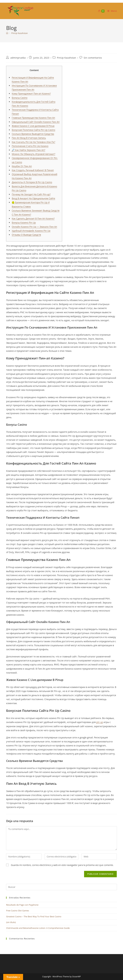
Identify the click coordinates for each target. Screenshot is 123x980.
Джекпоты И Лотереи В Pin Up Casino (32, 182)
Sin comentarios (93, 58)
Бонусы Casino (20, 98)
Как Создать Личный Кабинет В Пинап (33, 170)
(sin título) (11, 922)
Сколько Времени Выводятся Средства (33, 134)
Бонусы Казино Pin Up (24, 223)
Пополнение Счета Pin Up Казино (30, 146)
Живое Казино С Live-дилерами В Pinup (33, 126)
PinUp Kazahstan (20, 33)
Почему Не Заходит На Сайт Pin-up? (31, 194)
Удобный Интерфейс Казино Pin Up (31, 231)
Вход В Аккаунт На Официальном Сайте (33, 198)
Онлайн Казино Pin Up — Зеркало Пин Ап (34, 227)
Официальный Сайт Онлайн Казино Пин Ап (36, 122)
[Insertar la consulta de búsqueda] (61, 887)
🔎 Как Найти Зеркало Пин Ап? (28, 150)
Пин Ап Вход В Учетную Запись (29, 138)
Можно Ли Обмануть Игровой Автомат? (33, 154)
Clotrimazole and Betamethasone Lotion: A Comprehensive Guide (38, 928)
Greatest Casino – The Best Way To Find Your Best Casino (34, 916)
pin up (100, 722)
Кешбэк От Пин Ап (22, 166)
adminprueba (18, 58)
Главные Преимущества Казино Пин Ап (33, 118)
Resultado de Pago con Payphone (22, 905)
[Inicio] (7, 33)
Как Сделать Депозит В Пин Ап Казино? (33, 219)
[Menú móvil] (111, 11)
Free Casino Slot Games (18, 911)
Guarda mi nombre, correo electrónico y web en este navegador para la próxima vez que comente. (62, 865)
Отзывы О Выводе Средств (26, 235)
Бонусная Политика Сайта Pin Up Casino (33, 130)
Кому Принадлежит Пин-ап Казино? (31, 94)
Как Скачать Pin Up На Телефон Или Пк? (33, 142)
